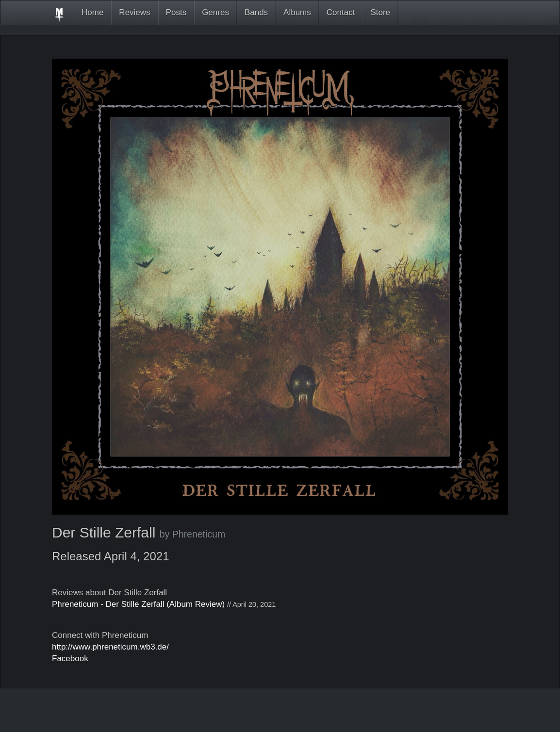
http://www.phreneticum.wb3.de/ (110, 647)
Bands (256, 12)
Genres (215, 12)
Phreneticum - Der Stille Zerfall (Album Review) (138, 604)
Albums (297, 12)
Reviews (134, 12)
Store (380, 12)
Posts (176, 12)
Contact (341, 12)
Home (92, 12)
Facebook (70, 659)
